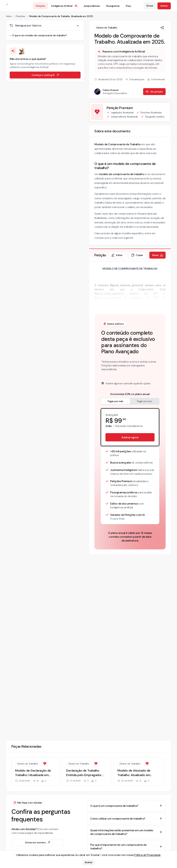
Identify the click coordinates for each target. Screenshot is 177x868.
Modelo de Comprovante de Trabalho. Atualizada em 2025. (61, 16)
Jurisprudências (92, 6)
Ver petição (154, 92)
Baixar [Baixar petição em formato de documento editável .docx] (158, 255)
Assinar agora (130, 437)
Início (9, 16)
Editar (117, 255)
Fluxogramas (113, 6)
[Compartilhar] (162, 28)
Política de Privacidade (147, 855)
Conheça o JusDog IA (45, 75)
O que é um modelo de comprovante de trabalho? (39, 35)
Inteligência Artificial (65, 6)
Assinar (164, 6)
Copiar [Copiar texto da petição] (137, 255)
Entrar (150, 6)
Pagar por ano (145, 401)
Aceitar (89, 862)
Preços (129, 6)
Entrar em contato (38, 842)
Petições (40, 6)
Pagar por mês (115, 401)
